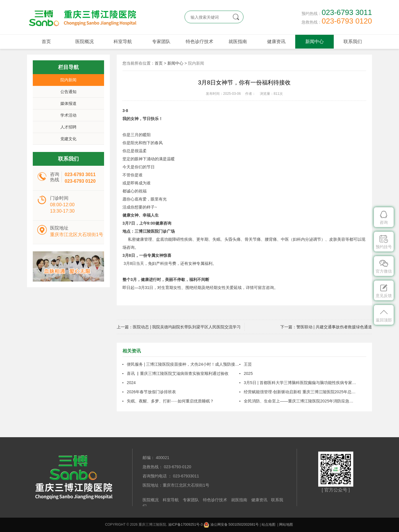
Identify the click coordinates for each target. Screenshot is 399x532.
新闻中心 (314, 42)
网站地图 (286, 525)
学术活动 (68, 115)
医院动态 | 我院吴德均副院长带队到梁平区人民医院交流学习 (187, 327)
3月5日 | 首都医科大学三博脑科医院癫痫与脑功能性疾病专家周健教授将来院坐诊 (300, 383)
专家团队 (161, 42)
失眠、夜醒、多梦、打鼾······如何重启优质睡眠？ (170, 401)
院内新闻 (68, 80)
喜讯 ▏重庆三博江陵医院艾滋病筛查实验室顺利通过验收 (178, 373)
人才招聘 (68, 127)
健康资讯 (276, 42)
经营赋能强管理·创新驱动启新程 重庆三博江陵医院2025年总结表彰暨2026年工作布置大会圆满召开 (300, 392)
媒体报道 (68, 103)
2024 (131, 383)
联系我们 (353, 42)
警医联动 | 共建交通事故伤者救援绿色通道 (334, 327)
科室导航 (123, 42)
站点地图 (268, 525)
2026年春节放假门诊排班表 (151, 392)
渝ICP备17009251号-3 (185, 525)
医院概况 (85, 42)
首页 (46, 42)
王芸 (248, 364)
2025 (248, 373)
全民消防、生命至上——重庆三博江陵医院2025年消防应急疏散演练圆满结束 (300, 401)
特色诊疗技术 (199, 42)
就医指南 (238, 42)
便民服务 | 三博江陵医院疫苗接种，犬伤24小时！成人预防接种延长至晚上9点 (183, 364)
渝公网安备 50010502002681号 (231, 525)
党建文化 (68, 139)
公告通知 (68, 92)
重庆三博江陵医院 (82, 17)
